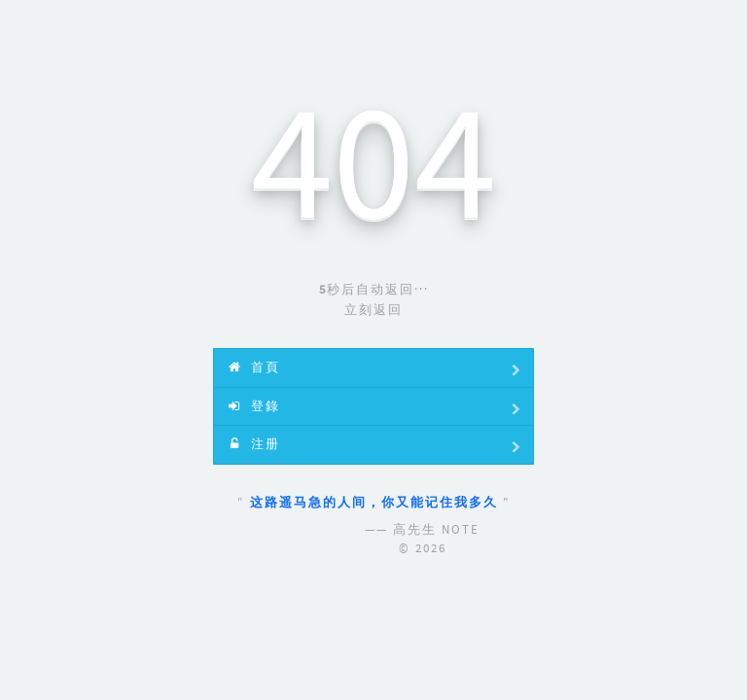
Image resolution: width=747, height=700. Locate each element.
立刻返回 (373, 310)
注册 (376, 447)
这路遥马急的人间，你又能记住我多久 (376, 502)
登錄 (376, 409)
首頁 (376, 370)
